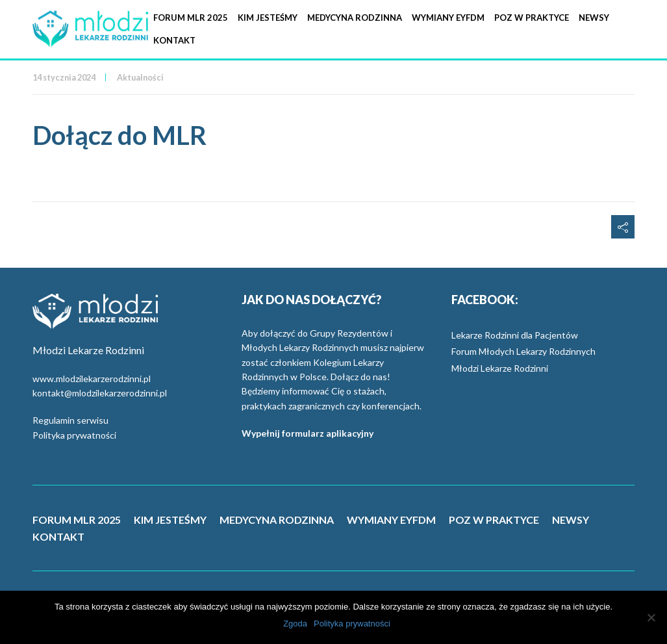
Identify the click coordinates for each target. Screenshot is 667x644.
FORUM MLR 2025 (77, 520)
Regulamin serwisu (70, 420)
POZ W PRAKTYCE (494, 520)
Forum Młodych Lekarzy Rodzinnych (523, 351)
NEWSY (571, 520)
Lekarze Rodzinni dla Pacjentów (515, 335)
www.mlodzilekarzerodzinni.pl (92, 379)
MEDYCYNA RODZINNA (277, 520)
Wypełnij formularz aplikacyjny (308, 433)
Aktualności (140, 77)
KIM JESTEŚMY (170, 520)
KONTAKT (58, 536)
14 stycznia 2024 (64, 77)
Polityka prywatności (74, 435)
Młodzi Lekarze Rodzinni (500, 368)
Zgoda (295, 624)
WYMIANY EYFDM (391, 520)
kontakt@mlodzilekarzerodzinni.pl (100, 393)
